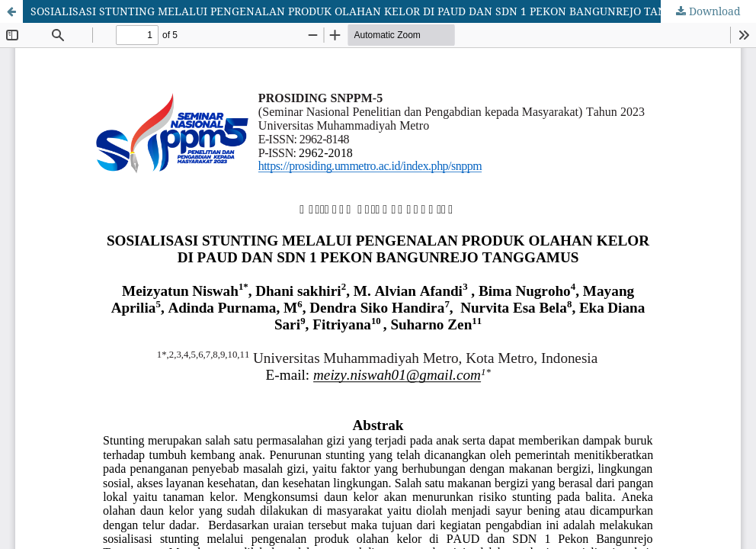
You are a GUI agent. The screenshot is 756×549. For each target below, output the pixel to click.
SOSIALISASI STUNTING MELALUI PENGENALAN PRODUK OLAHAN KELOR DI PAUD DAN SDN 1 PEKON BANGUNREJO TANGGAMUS (372, 11)
